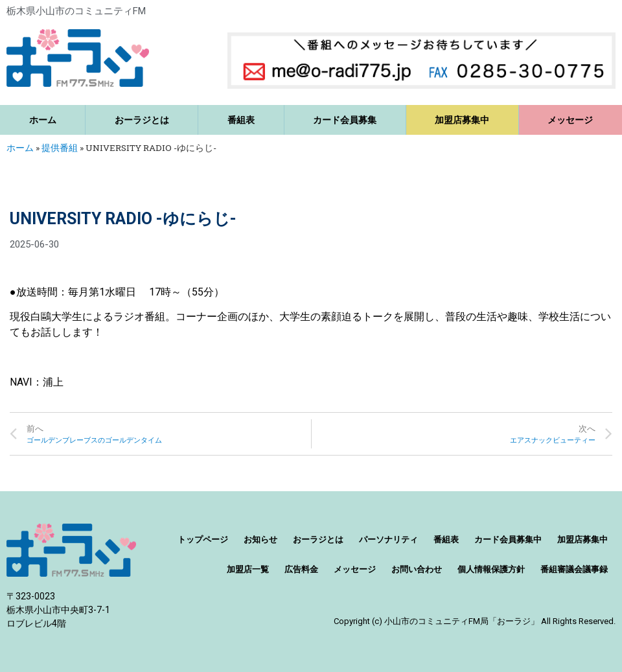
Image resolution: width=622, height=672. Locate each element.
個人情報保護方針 (491, 569)
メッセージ (355, 569)
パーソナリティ (388, 539)
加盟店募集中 (462, 120)
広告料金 (301, 569)
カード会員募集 (345, 120)
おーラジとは (142, 120)
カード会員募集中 (508, 539)
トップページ (203, 539)
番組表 (241, 120)
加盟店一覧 (248, 569)
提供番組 (60, 148)
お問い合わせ (417, 569)
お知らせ (260, 539)
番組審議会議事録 (574, 569)
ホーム (43, 120)
